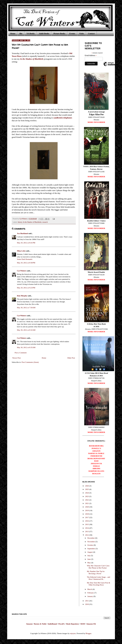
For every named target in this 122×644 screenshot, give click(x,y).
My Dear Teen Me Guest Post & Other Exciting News (98, 584)
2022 (87, 500)
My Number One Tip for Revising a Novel (96, 572)
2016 (87, 521)
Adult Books (44, 34)
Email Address (91, 55)
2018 (87, 514)
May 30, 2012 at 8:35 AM (26, 347)
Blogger (88, 633)
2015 (87, 524)
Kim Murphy (22, 296)
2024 (87, 493)
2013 (87, 531)
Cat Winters (24, 219)
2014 (87, 528)
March (90, 589)
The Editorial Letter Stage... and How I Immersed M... (98, 578)
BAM (83, 624)
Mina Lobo (21, 251)
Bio (21, 34)
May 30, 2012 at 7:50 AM (26, 308)
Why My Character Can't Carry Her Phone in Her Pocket (98, 567)
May (89, 563)
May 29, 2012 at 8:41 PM (26, 243)
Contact (91, 34)
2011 (87, 601)
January (90, 596)
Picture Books (59, 34)
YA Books (31, 34)
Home (13, 34)
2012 (87, 535)
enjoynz (73, 633)
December (91, 538)
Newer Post (17, 358)
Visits (82, 34)
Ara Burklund (22, 233)
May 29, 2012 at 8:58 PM (26, 263)
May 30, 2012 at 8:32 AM (26, 330)
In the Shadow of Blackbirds (32, 222)
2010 (87, 604)
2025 (87, 489)
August (90, 552)
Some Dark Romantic (25, 259)
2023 (87, 496)
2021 (87, 503)
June (89, 559)
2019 (87, 510)
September (91, 549)
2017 (87, 517)
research (45, 222)
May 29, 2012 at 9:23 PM (26, 288)
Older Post (71, 358)
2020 (87, 507)
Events (72, 34)
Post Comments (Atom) (30, 362)
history (20, 222)
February (91, 593)
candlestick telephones (63, 118)
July (89, 556)
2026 (87, 486)
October (90, 545)
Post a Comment (21, 353)
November (91, 542)
